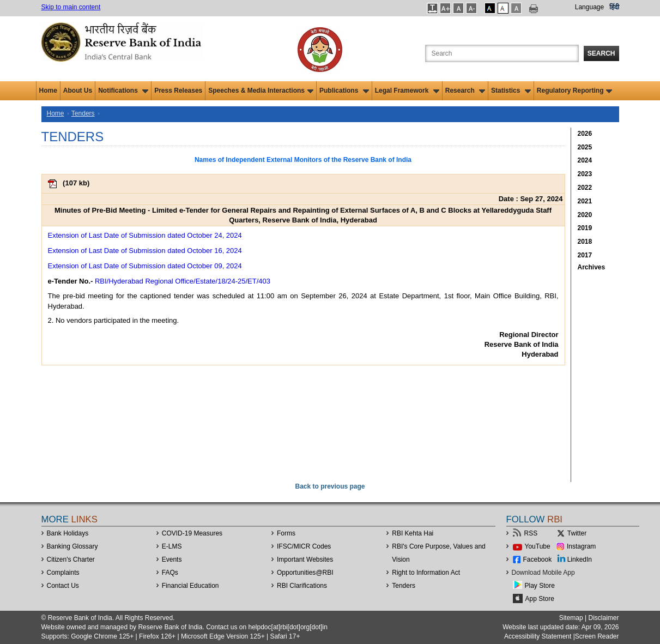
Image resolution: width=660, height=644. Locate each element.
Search (601, 53)
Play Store (540, 586)
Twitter (577, 533)
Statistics (511, 91)
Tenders (83, 113)
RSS (531, 533)
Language (589, 7)
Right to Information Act (426, 573)
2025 (585, 147)
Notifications (123, 91)
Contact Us (63, 586)
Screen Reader (597, 636)
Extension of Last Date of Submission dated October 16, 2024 (145, 251)
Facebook (538, 559)
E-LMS (172, 546)
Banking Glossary (72, 546)
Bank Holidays (68, 533)
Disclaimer (603, 618)
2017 (585, 255)
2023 (585, 174)
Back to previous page (330, 486)
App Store (540, 599)
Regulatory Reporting (575, 91)
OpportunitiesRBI (305, 573)
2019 (585, 228)
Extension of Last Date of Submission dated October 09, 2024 (145, 266)
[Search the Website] (502, 53)
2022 (585, 188)
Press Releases (178, 91)
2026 (585, 134)
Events (172, 559)
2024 (585, 160)
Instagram (581, 546)
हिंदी (614, 7)
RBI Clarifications (302, 586)
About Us (78, 91)
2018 (585, 242)
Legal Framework (407, 91)
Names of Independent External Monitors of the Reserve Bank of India (303, 160)
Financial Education (190, 586)
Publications (344, 91)
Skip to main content (71, 7)
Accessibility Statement (538, 636)
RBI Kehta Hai (413, 533)
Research (465, 91)
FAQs (170, 573)
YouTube (538, 546)
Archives (592, 267)
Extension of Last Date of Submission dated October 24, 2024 (145, 235)
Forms (286, 533)
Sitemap (571, 618)
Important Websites (305, 559)
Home (48, 91)
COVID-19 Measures (192, 533)
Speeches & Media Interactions (261, 91)
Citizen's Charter (71, 559)
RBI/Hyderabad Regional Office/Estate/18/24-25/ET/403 (183, 281)
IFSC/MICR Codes (304, 546)
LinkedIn (580, 559)
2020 (585, 215)
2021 (585, 201)
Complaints (63, 573)
